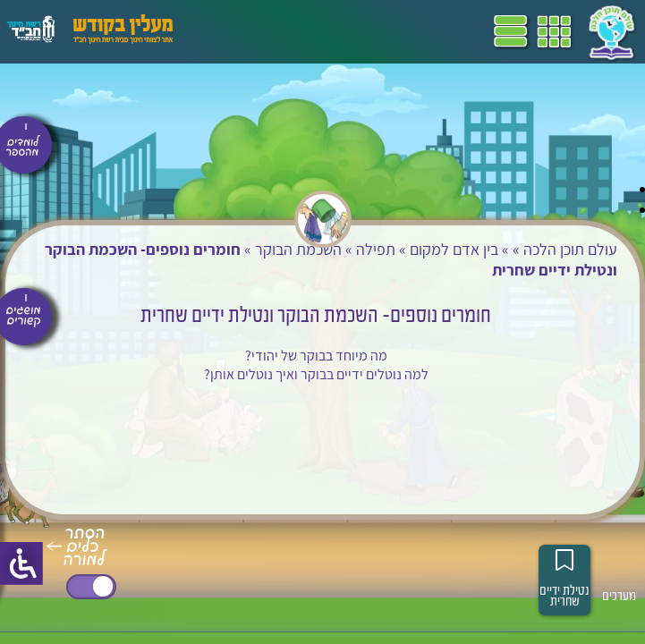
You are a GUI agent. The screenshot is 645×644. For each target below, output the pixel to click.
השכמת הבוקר (298, 249)
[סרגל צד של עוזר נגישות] (21, 563)
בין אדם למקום (454, 249)
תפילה (376, 249)
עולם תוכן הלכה (570, 249)
